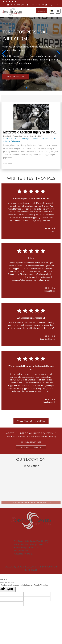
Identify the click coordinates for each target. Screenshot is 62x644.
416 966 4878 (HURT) (36, 5)
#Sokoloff (7, 141)
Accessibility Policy (24, 554)
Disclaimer (31, 570)
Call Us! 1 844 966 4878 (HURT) (31, 442)
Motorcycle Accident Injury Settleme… (30, 132)
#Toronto (44, 138)
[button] (4, 54)
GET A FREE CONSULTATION (42, 11)
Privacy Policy (21, 551)
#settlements (34, 138)
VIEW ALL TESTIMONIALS (31, 421)
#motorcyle (8, 138)
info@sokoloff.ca (53, 5)
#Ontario (52, 138)
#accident (18, 138)
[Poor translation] (11, 589)
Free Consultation (16, 77)
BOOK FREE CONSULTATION (31, 447)
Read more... (8, 164)
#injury (25, 138)
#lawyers (16, 141)
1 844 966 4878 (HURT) (17, 5)
